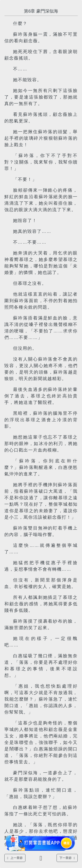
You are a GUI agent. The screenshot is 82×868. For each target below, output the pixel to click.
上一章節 (15, 858)
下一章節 (67, 858)
